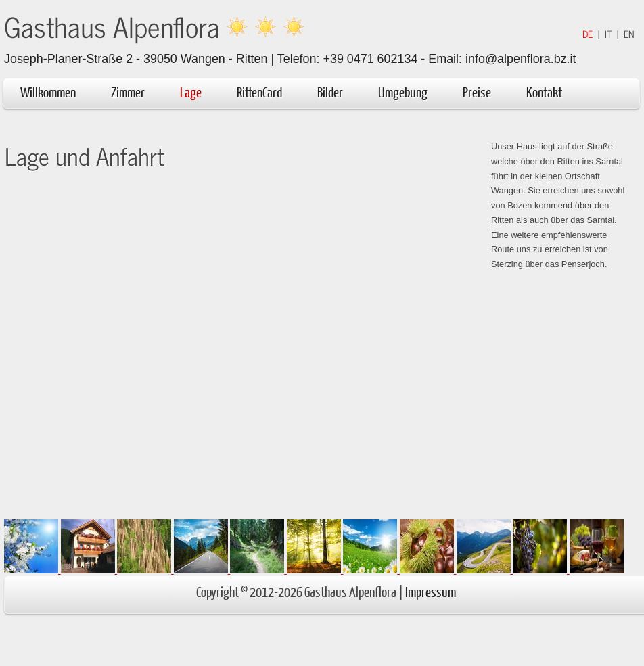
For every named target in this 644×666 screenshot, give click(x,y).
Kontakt (544, 92)
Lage (191, 92)
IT (608, 34)
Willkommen (48, 92)
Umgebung (410, 92)
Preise (477, 92)
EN (629, 34)
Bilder (330, 92)
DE (588, 34)
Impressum (431, 591)
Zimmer (128, 92)
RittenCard (259, 92)
